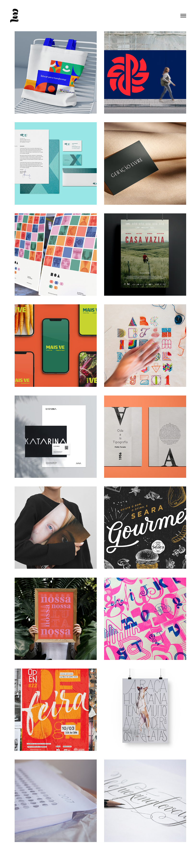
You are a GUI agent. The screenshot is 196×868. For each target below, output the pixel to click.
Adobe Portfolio (106, 859)
